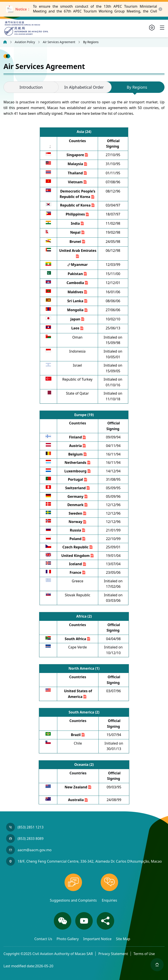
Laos (78, 328)
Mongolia (78, 310)
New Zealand (78, 787)
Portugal (78, 479)
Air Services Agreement (59, 42)
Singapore (78, 155)
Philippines (78, 214)
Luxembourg (78, 471)
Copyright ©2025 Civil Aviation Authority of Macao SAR (48, 954)
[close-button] (160, 9)
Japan (78, 319)
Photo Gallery (68, 939)
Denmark (78, 505)
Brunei (78, 242)
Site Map (123, 939)
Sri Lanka (78, 301)
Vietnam (78, 182)
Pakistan (78, 274)
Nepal (78, 232)
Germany (78, 496)
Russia (78, 530)
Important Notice (98, 939)
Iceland (78, 564)
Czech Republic (78, 547)
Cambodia (78, 283)
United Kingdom (78, 556)
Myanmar (79, 265)
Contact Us (44, 939)
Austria (78, 446)
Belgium (78, 454)
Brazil (78, 735)
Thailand (78, 173)
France (78, 572)
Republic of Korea (78, 205)
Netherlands (78, 463)
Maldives (78, 292)
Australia (78, 800)
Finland (78, 437)
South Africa (78, 639)
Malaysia (78, 164)
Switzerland (78, 488)
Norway (78, 522)
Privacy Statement (113, 954)
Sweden (78, 513)
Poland (78, 539)
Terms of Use (144, 954)
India (78, 223)
